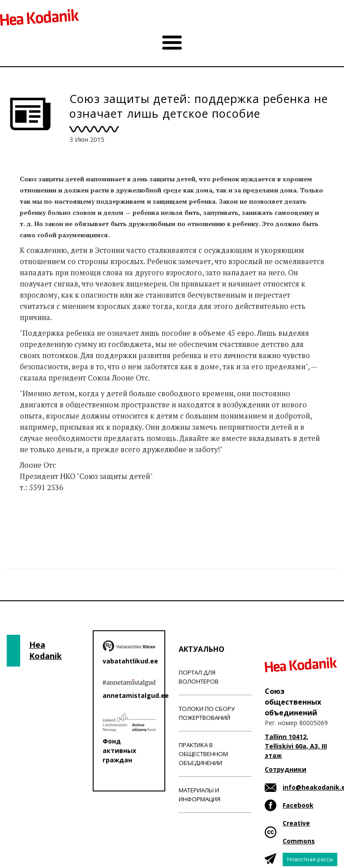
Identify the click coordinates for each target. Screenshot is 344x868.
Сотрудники (286, 769)
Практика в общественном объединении (203, 754)
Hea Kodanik (45, 650)
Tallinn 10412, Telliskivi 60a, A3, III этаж (296, 746)
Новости (35, 523)
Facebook (298, 805)
